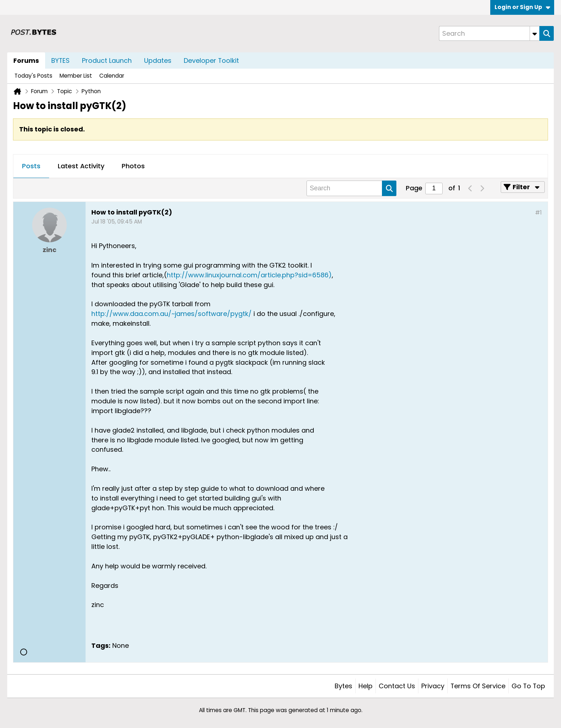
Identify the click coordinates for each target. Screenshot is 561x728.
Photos (133, 166)
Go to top (528, 686)
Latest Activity (81, 166)
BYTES (60, 60)
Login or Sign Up (522, 7)
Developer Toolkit (211, 60)
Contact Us (397, 686)
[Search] (489, 33)
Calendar (112, 76)
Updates (158, 60)
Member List (76, 76)
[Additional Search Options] (535, 33)
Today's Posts (33, 76)
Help (366, 686)
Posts (31, 166)
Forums (26, 60)
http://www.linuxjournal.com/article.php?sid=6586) (249, 275)
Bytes (343, 686)
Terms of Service (478, 686)
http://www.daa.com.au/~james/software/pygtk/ (171, 314)
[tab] (31, 166)
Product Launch (107, 60)
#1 (538, 213)
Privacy (433, 686)
